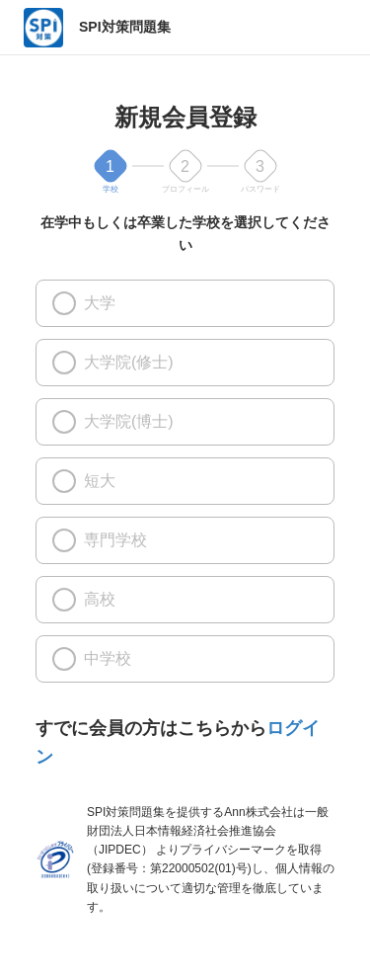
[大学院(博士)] (64, 422)
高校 (84, 600)
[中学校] (64, 659)
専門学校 (100, 540)
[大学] (64, 303)
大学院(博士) (113, 422)
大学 (84, 303)
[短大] (64, 481)
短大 (84, 481)
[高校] (64, 600)
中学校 (92, 659)
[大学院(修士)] (64, 363)
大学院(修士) (113, 363)
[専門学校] (64, 540)
